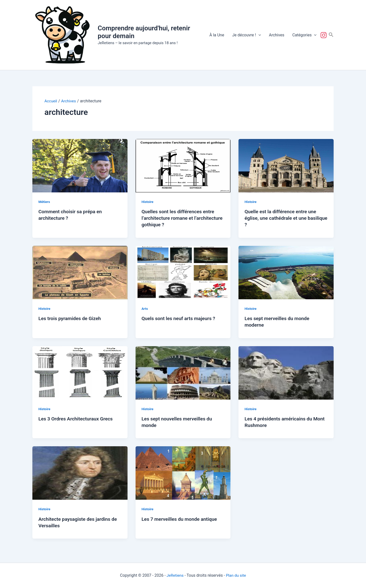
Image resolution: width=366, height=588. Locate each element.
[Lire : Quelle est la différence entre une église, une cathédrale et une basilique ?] (286, 165)
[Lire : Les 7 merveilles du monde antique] (183, 473)
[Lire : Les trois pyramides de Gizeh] (80, 272)
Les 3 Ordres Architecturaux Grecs (77, 418)
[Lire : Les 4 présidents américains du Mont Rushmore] (286, 372)
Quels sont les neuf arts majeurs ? (180, 318)
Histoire (148, 202)
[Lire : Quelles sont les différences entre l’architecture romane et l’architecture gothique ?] (183, 165)
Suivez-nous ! (325, 35)
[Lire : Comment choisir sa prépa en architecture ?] (80, 165)
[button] (259, 35)
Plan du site (236, 575)
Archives (277, 35)
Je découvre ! (247, 35)
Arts (145, 308)
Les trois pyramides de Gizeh (71, 318)
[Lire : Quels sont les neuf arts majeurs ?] (183, 272)
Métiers (44, 202)
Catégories (304, 35)
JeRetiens (175, 575)
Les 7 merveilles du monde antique (181, 519)
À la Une (217, 35)
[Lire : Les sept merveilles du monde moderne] (286, 272)
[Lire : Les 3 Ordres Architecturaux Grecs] (80, 372)
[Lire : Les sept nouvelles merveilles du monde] (183, 372)
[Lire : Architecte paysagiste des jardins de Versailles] (80, 473)
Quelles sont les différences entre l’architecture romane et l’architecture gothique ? (179, 218)
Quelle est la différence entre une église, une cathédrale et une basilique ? (282, 218)
